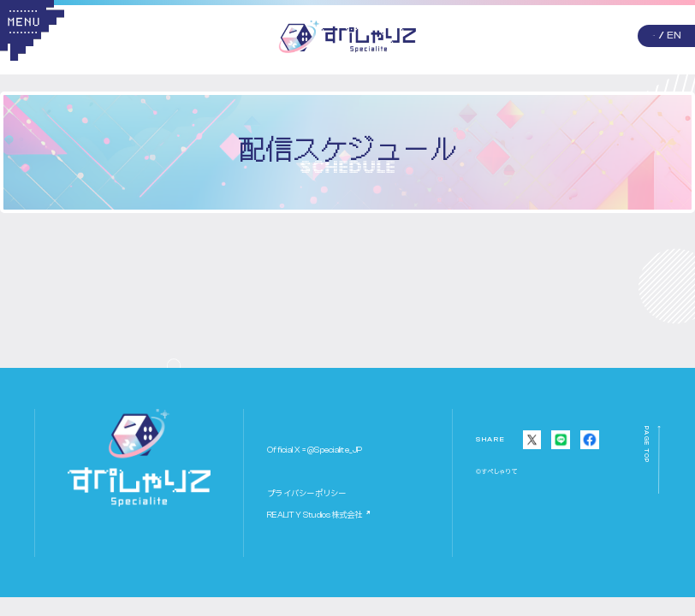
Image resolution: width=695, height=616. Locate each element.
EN (674, 35)
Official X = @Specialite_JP (315, 450)
